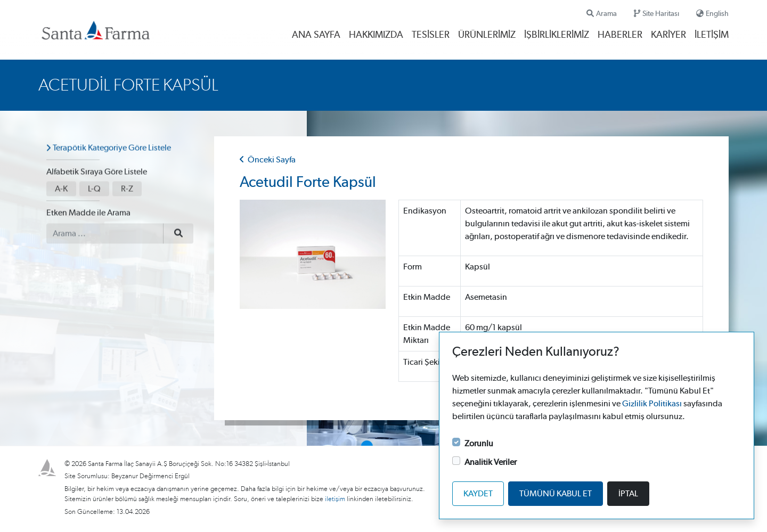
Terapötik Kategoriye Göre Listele (112, 144)
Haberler (620, 35)
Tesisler (431, 35)
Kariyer (668, 35)
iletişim (336, 499)
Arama (602, 14)
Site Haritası (656, 14)
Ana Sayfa (316, 35)
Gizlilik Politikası (652, 404)
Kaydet (478, 494)
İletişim (712, 35)
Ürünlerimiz (487, 35)
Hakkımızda (376, 35)
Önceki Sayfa (268, 159)
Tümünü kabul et (556, 494)
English (712, 14)
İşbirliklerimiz (557, 35)
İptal (628, 494)
